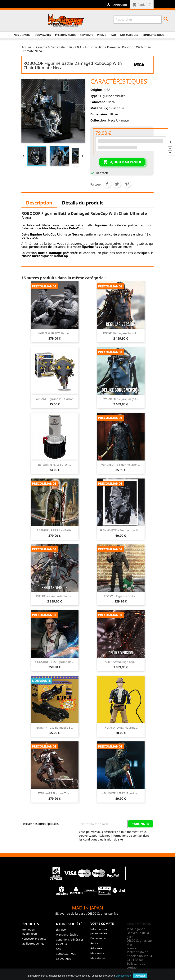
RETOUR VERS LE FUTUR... (54, 465)
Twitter (15, 23)
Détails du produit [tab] (83, 203)
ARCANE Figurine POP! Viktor (55, 399)
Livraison (62, 930)
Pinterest (127, 184)
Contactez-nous (153, 35)
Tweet (117, 184)
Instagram (32, 23)
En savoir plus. (124, 976)
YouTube (23, 23)
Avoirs (94, 943)
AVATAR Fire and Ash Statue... (55, 596)
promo (102, 35)
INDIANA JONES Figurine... (121, 728)
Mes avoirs (97, 953)
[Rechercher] (138, 20)
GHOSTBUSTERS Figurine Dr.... (54, 662)
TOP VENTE (86, 35)
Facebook (7, 23)
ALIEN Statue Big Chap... (121, 662)
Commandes (98, 938)
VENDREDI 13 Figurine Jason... (121, 465)
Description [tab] (39, 203)
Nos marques (129, 35)
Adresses (96, 948)
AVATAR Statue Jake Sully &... (121, 333)
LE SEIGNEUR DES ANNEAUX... (55, 530)
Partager (107, 184)
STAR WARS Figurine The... (55, 793)
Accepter (140, 976)
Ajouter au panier (122, 162)
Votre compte (102, 924)
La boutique (64, 958)
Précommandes (65, 35)
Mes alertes (98, 958)
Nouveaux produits (34, 939)
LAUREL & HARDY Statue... (54, 333)
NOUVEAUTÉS (43, 35)
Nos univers (22, 35)
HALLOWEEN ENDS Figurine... (121, 793)
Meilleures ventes (33, 943)
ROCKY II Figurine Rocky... (121, 596)
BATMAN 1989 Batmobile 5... (55, 728)
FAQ (113, 35)
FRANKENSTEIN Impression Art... (121, 530)
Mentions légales (67, 934)
